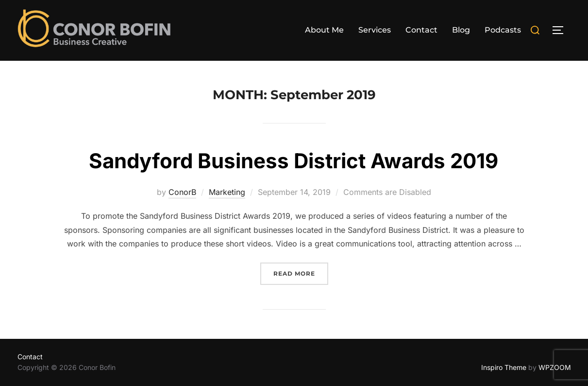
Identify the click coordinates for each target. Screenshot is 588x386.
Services (375, 30)
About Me (324, 30)
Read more (301, 272)
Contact (421, 30)
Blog (461, 30)
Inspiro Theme (504, 367)
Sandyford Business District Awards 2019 (294, 161)
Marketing (227, 192)
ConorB (182, 192)
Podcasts (503, 30)
